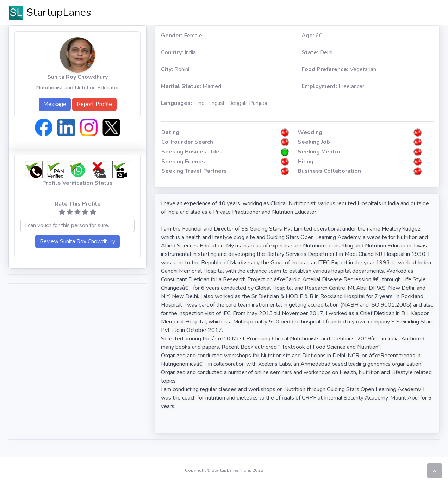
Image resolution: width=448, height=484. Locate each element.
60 (312, 36)
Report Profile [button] (94, 104)
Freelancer (333, 86)
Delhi (317, 52)
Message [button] (55, 104)
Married (191, 86)
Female (182, 36)
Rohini (175, 69)
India (178, 52)
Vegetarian (339, 69)
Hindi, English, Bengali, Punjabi (214, 103)
